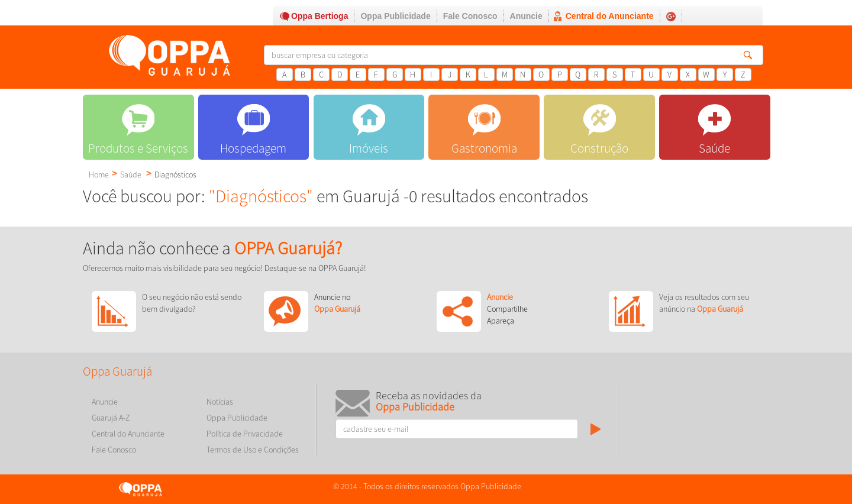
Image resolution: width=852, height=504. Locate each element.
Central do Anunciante (610, 16)
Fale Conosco (470, 16)
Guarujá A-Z (111, 418)
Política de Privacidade (245, 434)
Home (99, 175)
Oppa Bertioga (319, 16)
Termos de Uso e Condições (253, 450)
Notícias (220, 402)
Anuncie (526, 16)
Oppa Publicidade (395, 16)
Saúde (131, 175)
